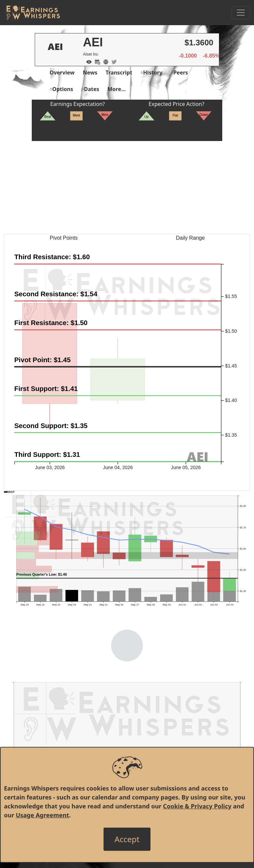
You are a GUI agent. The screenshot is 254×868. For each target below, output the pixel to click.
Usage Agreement (42, 815)
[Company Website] (104, 61)
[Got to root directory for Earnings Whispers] (32, 13)
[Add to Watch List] (87, 61)
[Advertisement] (127, 187)
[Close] (127, 839)
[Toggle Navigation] (241, 13)
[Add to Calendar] (96, 61)
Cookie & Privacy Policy (197, 806)
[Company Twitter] (112, 61)
